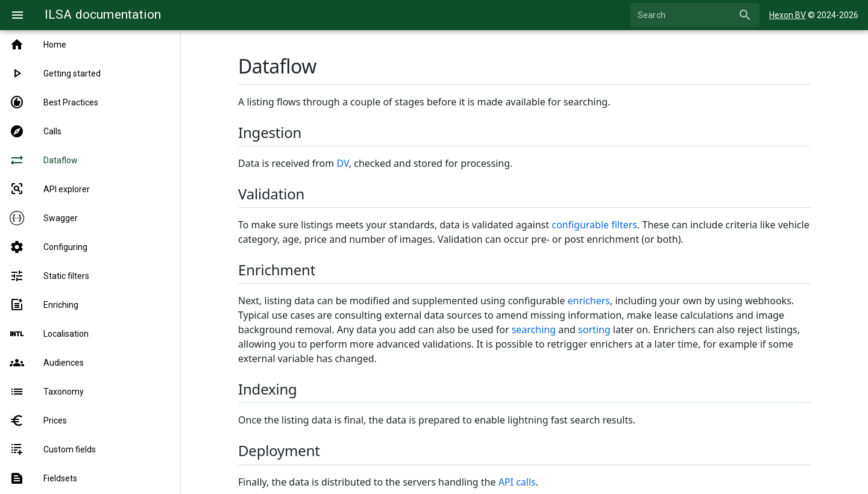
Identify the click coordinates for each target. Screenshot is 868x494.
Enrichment (277, 270)
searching (534, 330)
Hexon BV (788, 15)
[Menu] (17, 15)
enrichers (589, 301)
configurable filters (594, 225)
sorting (594, 330)
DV (342, 163)
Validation (271, 194)
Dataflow (277, 66)
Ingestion (270, 132)
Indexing (268, 389)
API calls (517, 482)
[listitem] (90, 45)
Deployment (279, 450)
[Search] (686, 15)
